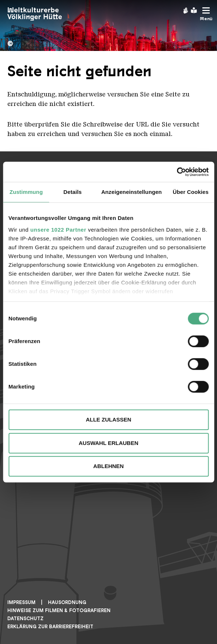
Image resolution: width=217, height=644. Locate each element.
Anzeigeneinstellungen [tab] (132, 192)
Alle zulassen (108, 419)
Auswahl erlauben (108, 443)
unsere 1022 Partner (58, 230)
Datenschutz (25, 619)
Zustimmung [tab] (26, 192)
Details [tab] (72, 192)
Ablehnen (108, 466)
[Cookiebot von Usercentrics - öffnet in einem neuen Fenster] (177, 172)
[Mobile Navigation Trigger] (206, 14)
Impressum (21, 602)
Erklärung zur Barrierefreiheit (50, 627)
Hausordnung (67, 602)
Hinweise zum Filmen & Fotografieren (59, 610)
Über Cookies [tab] (191, 192)
